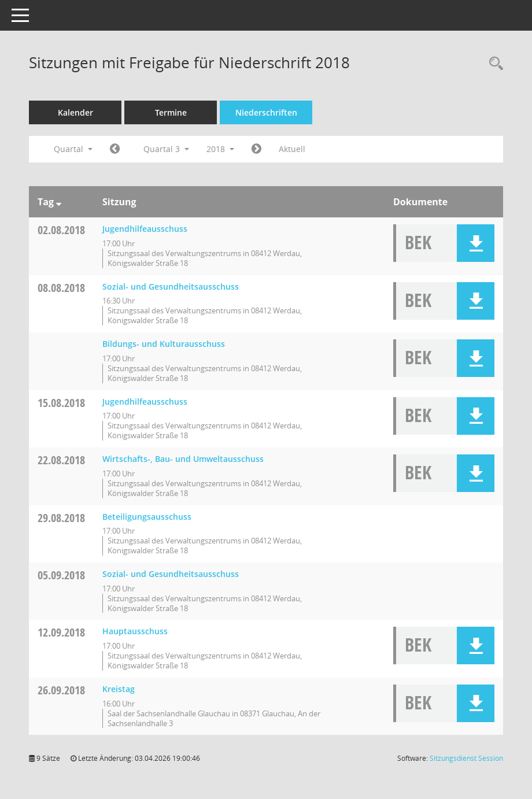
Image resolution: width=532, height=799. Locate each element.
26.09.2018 (61, 690)
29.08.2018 (61, 518)
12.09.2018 (61, 632)
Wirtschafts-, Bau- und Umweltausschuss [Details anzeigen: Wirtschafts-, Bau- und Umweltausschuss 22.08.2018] (183, 459)
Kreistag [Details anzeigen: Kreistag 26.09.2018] (119, 689)
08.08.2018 (61, 288)
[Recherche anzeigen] (493, 64)
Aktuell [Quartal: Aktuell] (292, 149)
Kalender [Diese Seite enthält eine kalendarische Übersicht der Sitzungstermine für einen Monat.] (75, 112)
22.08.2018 (61, 460)
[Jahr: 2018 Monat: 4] (115, 149)
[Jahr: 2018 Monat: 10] (256, 149)
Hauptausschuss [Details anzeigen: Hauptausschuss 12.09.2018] (135, 631)
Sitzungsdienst (466, 758)
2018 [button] (220, 149)
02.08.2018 (61, 230)
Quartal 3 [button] (166, 149)
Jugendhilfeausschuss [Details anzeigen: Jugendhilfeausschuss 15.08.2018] (145, 402)
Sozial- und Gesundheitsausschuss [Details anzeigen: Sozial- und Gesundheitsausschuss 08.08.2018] (171, 286)
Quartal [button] (73, 149)
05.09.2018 (61, 575)
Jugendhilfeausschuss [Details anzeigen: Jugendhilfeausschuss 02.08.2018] (145, 229)
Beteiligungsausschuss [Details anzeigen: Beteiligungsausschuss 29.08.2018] (147, 517)
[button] (476, 243)
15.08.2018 (61, 403)
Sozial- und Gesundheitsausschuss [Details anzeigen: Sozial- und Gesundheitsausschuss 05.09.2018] (171, 574)
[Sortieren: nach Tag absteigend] (59, 202)
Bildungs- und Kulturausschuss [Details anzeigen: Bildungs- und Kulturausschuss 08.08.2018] (164, 344)
